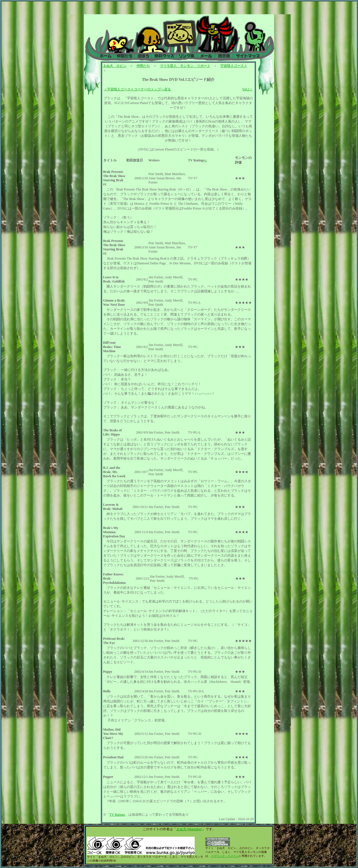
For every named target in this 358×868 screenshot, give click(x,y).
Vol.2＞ (247, 89)
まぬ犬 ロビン (115, 66)
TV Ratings (117, 815)
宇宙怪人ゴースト (234, 66)
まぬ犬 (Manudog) (189, 829)
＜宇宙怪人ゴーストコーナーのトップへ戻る (137, 89)
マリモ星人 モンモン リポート (185, 66)
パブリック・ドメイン (225, 856)
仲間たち (143, 66)
